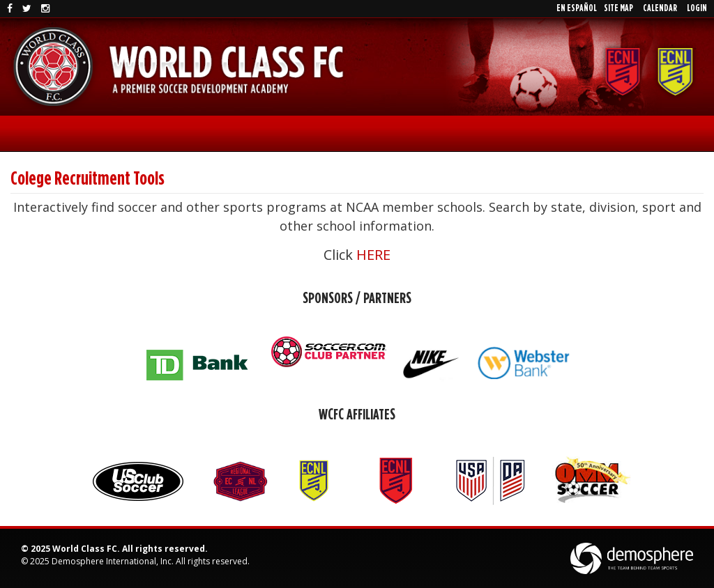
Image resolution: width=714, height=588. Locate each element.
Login (697, 8)
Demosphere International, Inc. (113, 561)
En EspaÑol (577, 8)
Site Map (618, 8)
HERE (373, 255)
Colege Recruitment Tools (88, 179)
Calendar (660, 8)
